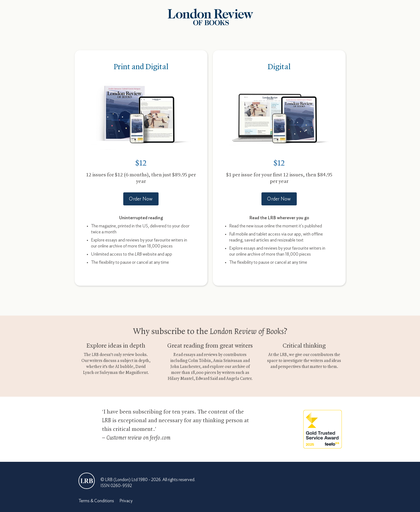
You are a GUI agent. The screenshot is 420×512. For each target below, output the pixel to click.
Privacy (126, 501)
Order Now (141, 199)
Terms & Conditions (96, 501)
